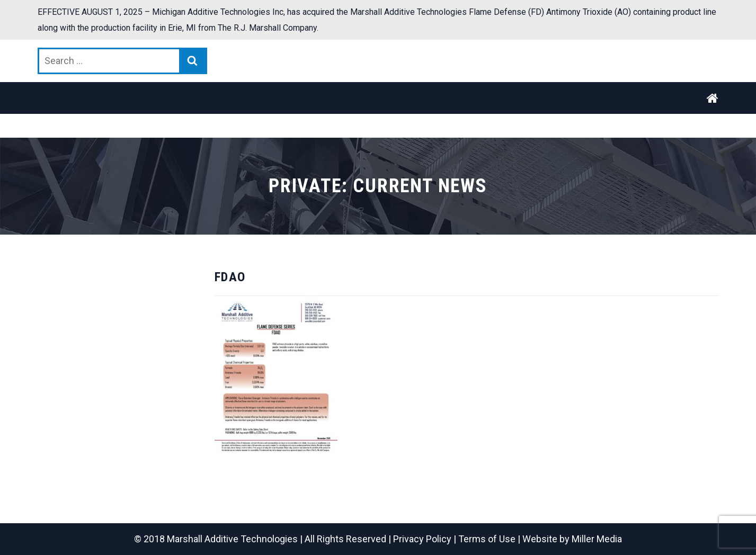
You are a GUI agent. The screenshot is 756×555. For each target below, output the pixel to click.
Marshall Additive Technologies (232, 539)
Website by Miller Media (572, 539)
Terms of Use (487, 539)
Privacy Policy (422, 539)
